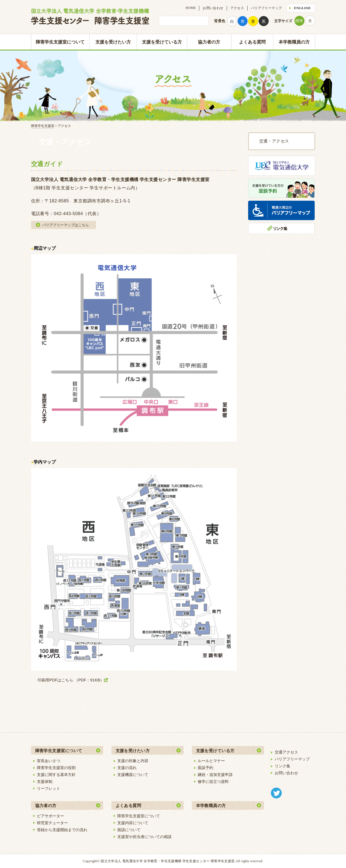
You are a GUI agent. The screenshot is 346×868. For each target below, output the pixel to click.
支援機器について (133, 775)
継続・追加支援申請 (215, 775)
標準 (299, 21)
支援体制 (45, 782)
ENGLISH (302, 8)
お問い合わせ (213, 8)
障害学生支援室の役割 (56, 768)
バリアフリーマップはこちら (66, 225)
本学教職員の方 (294, 42)
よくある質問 (252, 42)
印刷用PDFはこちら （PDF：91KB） (71, 680)
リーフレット (49, 788)
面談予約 (205, 768)
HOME (191, 8)
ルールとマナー (211, 761)
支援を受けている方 (162, 42)
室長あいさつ (49, 761)
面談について (129, 830)
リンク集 (283, 766)
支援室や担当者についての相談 (144, 837)
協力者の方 (209, 42)
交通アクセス (286, 752)
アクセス (237, 8)
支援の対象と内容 (133, 761)
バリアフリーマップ (266, 8)
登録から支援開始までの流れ (62, 830)
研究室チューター (52, 823)
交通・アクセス (274, 141)
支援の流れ (127, 768)
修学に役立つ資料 (213, 782)
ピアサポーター (50, 816)
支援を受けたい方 (113, 42)
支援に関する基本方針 (56, 775)
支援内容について (133, 823)
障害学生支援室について (60, 42)
